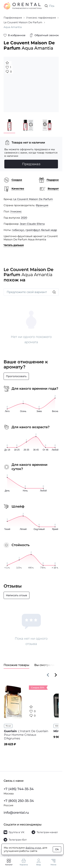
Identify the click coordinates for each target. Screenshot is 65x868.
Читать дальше (14, 245)
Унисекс (16, 211)
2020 (24, 218)
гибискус (18, 230)
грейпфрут (33, 230)
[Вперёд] (56, 675)
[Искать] (54, 292)
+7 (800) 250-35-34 (19, 801)
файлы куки (33, 848)
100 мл (58, 726)
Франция (42, 205)
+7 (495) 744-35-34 (19, 789)
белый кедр (49, 230)
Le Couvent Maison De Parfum (33, 199)
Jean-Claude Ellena (32, 224)
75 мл (8, 726)
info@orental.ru (16, 813)
